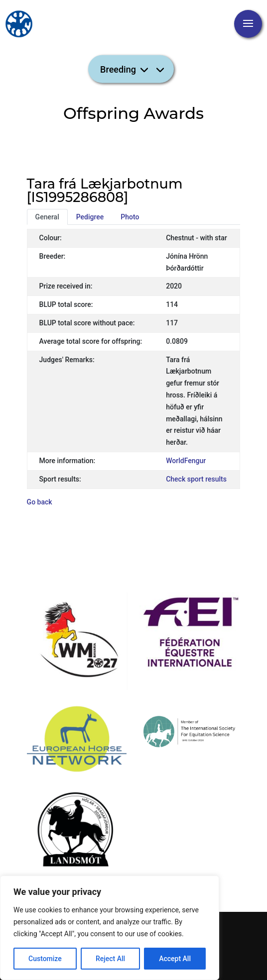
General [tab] (47, 217)
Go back (40, 502)
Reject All (110, 959)
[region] (110, 928)
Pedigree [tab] (90, 217)
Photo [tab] (130, 217)
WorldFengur (186, 461)
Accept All (175, 959)
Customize (45, 959)
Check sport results (196, 479)
